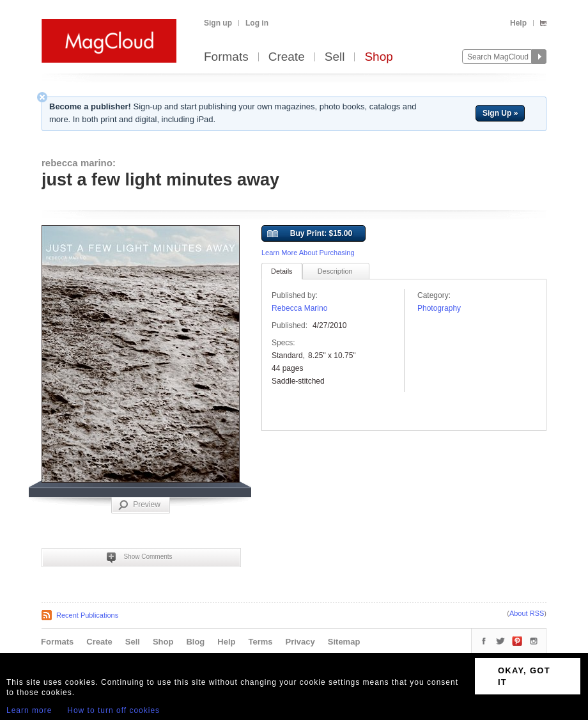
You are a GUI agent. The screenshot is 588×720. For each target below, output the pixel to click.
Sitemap (344, 642)
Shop (378, 57)
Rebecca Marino (299, 308)
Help (518, 23)
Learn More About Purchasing (308, 253)
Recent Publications (87, 615)
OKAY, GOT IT (524, 676)
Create (287, 57)
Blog (195, 642)
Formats (226, 57)
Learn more (29, 710)
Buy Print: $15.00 (310, 234)
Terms (260, 642)
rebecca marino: (79, 163)
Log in (257, 23)
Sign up (218, 23)
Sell (335, 57)
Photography (439, 308)
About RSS (527, 613)
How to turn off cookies (113, 710)
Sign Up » (500, 113)
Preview (139, 505)
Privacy (300, 642)
